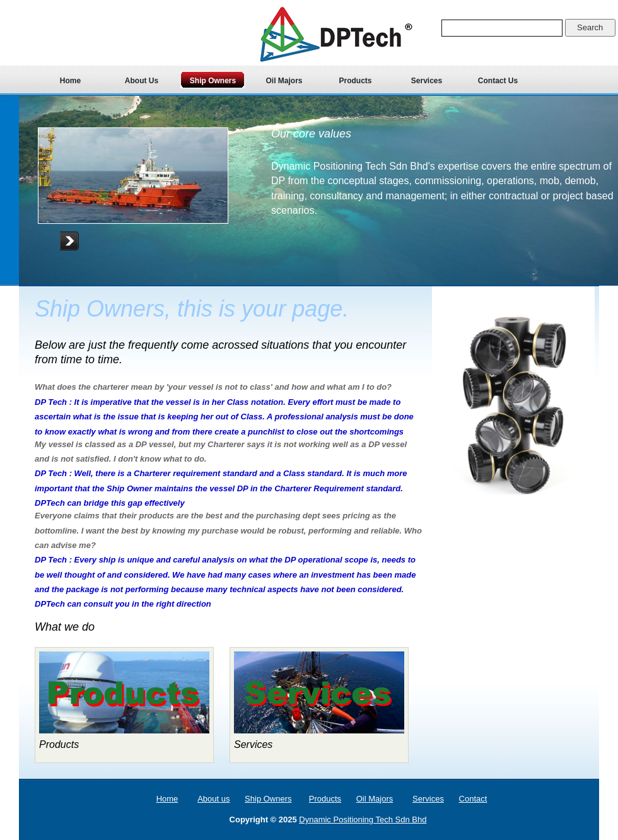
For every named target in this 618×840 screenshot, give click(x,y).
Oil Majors (284, 81)
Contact (473, 799)
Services (427, 81)
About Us (142, 81)
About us (213, 799)
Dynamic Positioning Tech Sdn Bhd (363, 820)
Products (355, 81)
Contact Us (498, 81)
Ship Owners (213, 81)
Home (70, 81)
